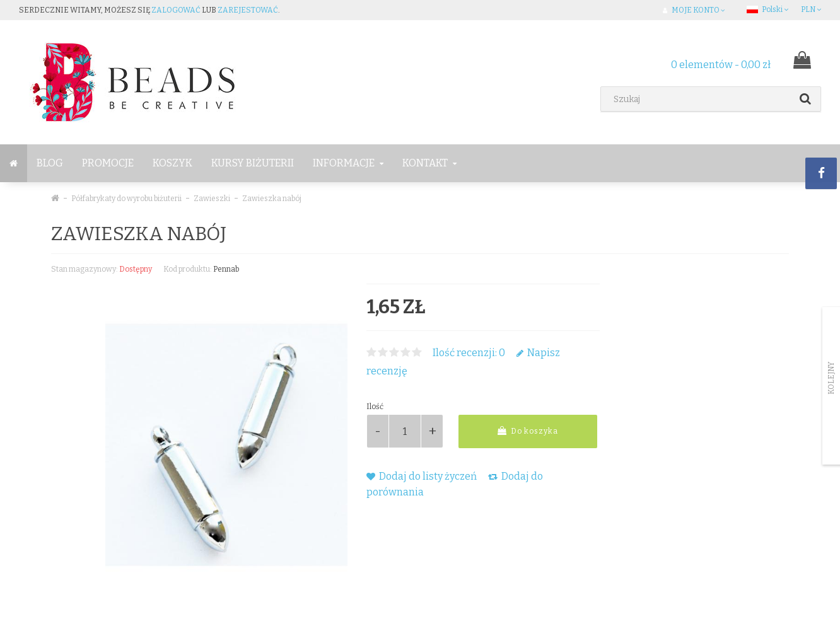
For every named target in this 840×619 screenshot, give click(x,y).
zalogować (176, 10)
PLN (811, 9)
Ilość (375, 407)
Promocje (108, 163)
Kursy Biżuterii (253, 163)
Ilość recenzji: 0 (469, 353)
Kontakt (429, 163)
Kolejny (831, 378)
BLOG (50, 163)
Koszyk (172, 163)
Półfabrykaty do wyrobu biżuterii (126, 199)
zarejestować (248, 10)
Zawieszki (212, 199)
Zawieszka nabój (272, 199)
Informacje (348, 163)
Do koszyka (528, 431)
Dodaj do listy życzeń (422, 476)
